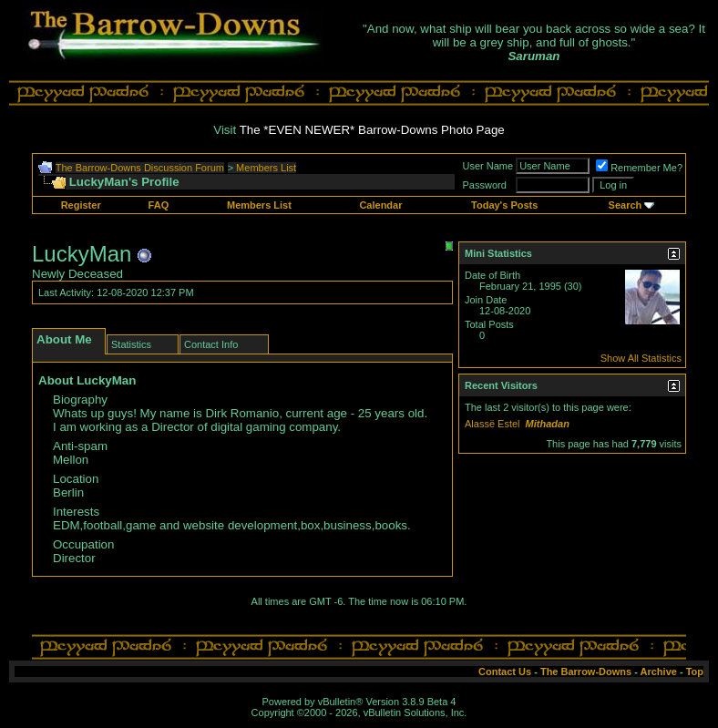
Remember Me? (639, 168)
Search (626, 205)
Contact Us (505, 672)
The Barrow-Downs (586, 672)
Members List (266, 168)
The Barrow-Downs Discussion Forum (140, 168)
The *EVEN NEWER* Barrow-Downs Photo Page (372, 130)
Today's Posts (504, 205)
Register (81, 205)
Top (695, 672)
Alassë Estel (492, 424)
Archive (659, 672)
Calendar (380, 205)
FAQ (159, 205)
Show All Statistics (641, 358)
